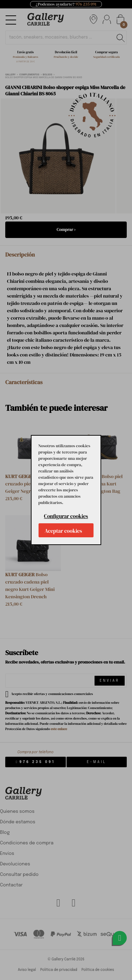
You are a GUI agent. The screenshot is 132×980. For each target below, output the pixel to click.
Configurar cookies (66, 516)
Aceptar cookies (64, 531)
